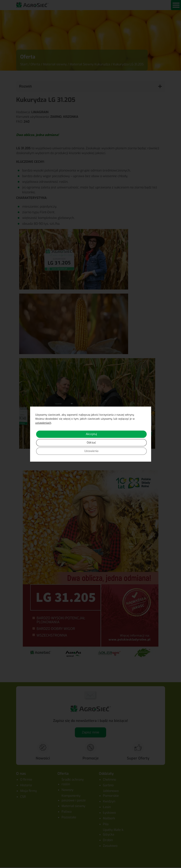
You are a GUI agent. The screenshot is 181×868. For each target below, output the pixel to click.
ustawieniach (43, 423)
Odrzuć (91, 443)
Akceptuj (91, 434)
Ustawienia (91, 451)
